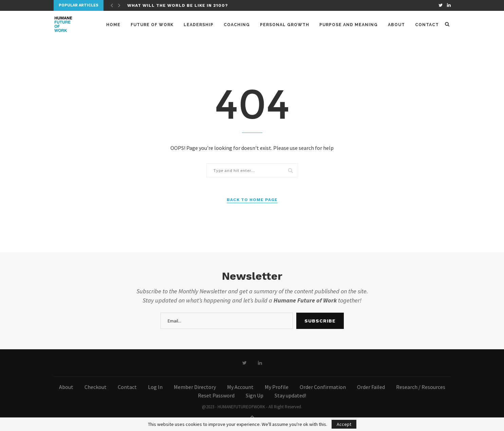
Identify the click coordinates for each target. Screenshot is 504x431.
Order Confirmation (323, 387)
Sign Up (255, 395)
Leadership (199, 25)
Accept (344, 424)
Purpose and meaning (349, 25)
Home (113, 25)
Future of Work (152, 25)
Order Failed (371, 387)
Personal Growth (285, 25)
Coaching (237, 25)
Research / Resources (421, 387)
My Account (240, 387)
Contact (427, 25)
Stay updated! (290, 395)
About (396, 25)
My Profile (277, 387)
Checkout (96, 387)
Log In (155, 387)
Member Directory (195, 387)
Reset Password (216, 395)
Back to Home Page (252, 200)
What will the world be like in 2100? (178, 5)
